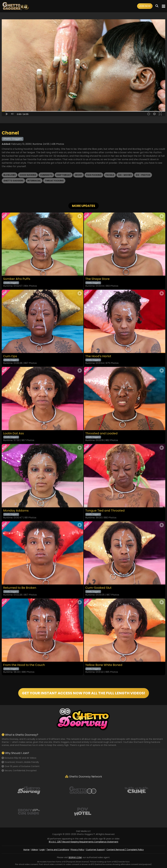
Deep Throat (64, 175)
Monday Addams (16, 511)
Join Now (145, 6)
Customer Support (95, 850)
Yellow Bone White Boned (104, 665)
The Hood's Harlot (98, 356)
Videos (35, 850)
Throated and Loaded (101, 433)
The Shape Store (97, 279)
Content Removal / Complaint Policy (125, 850)
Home (26, 850)
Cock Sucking (28, 175)
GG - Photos (143, 175)
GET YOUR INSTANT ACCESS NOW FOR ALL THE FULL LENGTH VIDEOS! (84, 693)
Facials (110, 175)
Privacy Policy (77, 850)
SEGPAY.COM (75, 857)
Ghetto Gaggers (13, 181)
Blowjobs (10, 175)
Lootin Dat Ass (14, 433)
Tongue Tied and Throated (105, 511)
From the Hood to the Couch (24, 665)
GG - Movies (125, 175)
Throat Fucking (54, 181)
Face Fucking (94, 175)
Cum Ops (10, 356)
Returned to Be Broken (20, 588)
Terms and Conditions (58, 850)
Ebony (79, 175)
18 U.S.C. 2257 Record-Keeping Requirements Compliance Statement (83, 842)
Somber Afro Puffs (17, 279)
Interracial (34, 181)
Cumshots (46, 175)
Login (42, 850)
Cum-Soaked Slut (98, 588)
